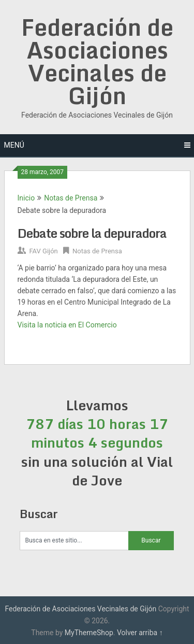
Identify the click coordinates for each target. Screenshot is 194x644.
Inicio (26, 198)
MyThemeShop (89, 633)
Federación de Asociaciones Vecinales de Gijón (97, 61)
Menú (14, 145)
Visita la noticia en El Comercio (67, 325)
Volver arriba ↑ (140, 633)
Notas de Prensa (71, 198)
